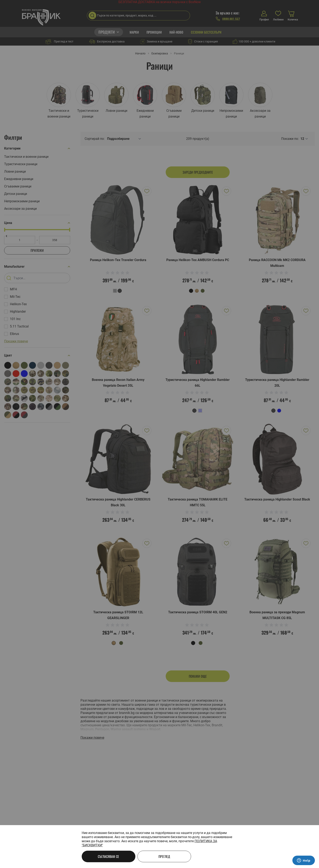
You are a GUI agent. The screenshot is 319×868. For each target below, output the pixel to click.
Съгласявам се (108, 856)
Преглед (164, 856)
